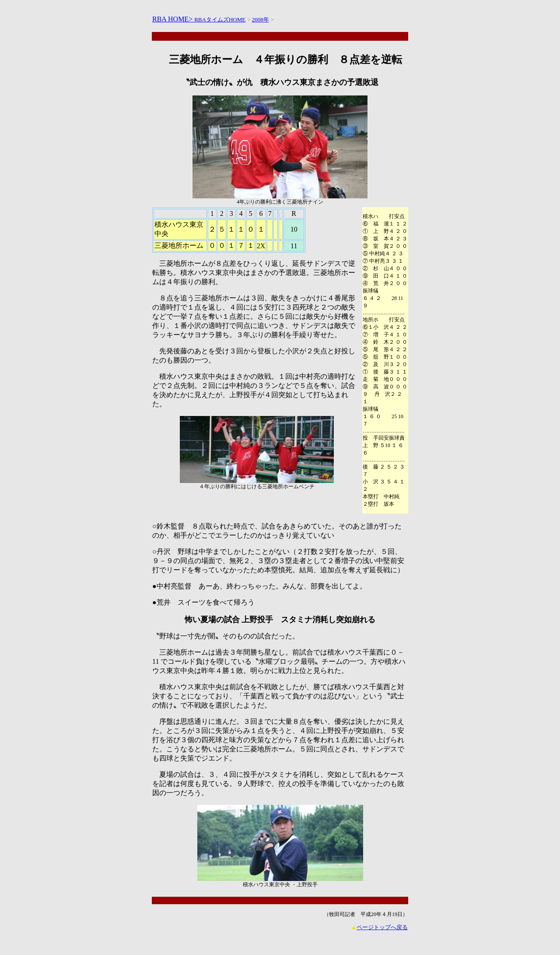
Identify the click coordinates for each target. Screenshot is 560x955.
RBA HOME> (173, 19)
